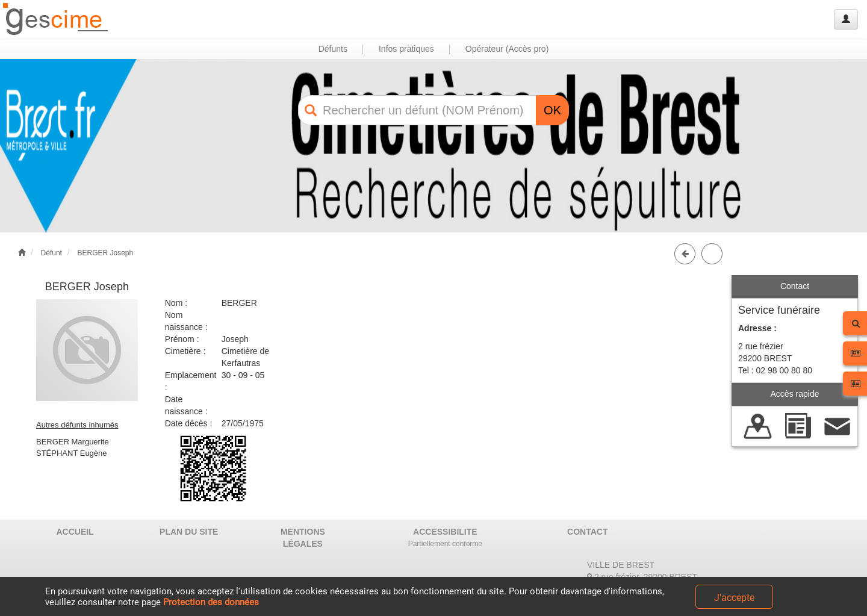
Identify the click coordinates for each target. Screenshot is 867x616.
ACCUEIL (75, 532)
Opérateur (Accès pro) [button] (507, 49)
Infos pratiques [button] (406, 49)
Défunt (51, 253)
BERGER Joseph (105, 253)
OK (552, 110)
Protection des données (211, 602)
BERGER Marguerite (73, 442)
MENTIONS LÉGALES (303, 538)
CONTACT (587, 532)
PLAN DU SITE (189, 532)
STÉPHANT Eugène (72, 453)
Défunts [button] (333, 49)
